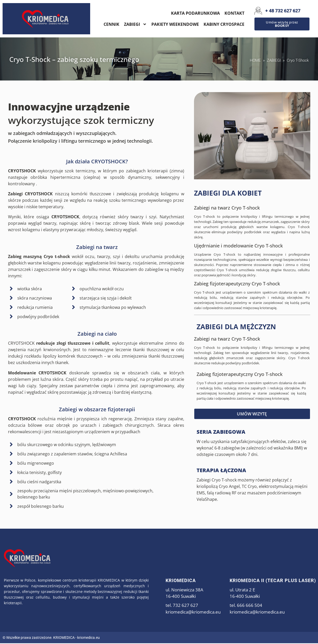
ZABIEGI (135, 24)
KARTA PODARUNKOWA (195, 13)
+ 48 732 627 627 (283, 11)
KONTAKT (234, 13)
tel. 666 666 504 (246, 606)
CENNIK (111, 24)
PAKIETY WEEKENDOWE (175, 24)
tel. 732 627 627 (182, 606)
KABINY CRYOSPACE (224, 24)
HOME (255, 61)
